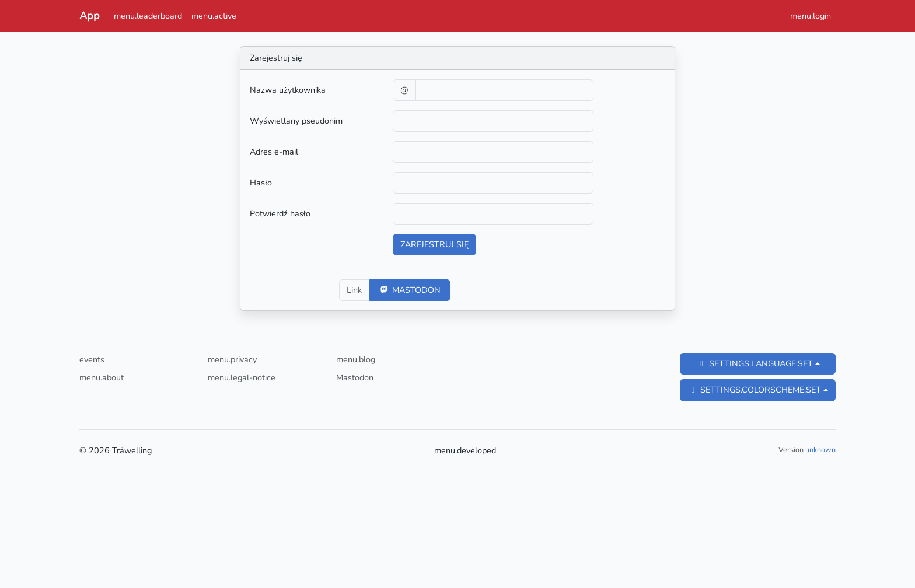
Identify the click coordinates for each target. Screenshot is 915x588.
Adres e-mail (274, 152)
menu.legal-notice (242, 377)
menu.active (214, 16)
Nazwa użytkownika (288, 90)
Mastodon (410, 290)
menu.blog (356, 359)
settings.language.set (755, 363)
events (92, 359)
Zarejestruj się (434, 244)
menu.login (811, 16)
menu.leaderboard (148, 16)
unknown (820, 449)
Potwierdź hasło (280, 213)
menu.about (102, 377)
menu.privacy (232, 359)
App (90, 16)
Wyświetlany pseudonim (296, 121)
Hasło (261, 183)
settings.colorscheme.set (754, 390)
